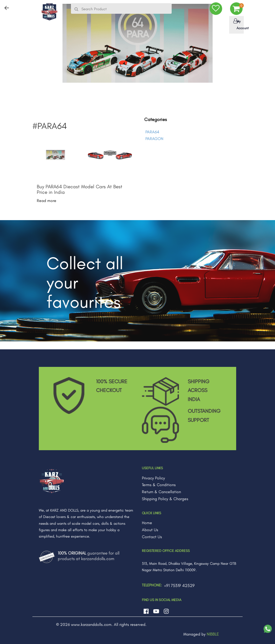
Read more (47, 201)
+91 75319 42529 (179, 586)
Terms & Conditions (159, 485)
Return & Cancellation (161, 492)
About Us (150, 530)
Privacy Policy (153, 478)
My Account (238, 24)
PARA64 (152, 132)
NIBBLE (213, 634)
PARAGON (154, 139)
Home (147, 523)
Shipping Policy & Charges (165, 499)
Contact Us (152, 537)
